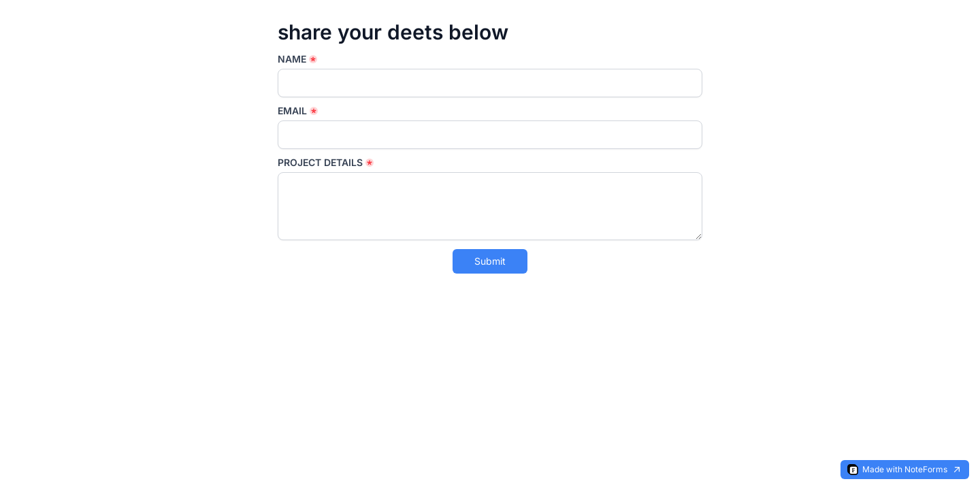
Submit (490, 261)
